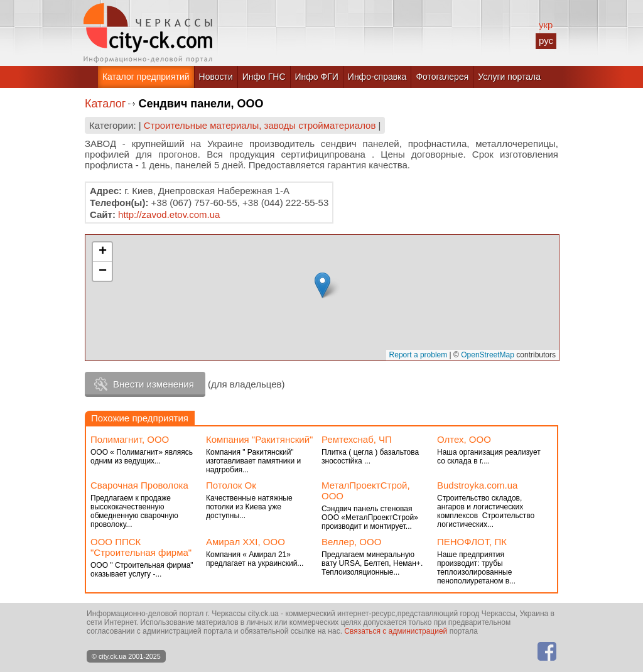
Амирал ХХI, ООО (246, 542)
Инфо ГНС (264, 77)
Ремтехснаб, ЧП (357, 439)
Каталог (105, 104)
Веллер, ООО (351, 542)
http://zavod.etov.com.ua (169, 214)
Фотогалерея (442, 77)
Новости (216, 77)
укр (546, 25)
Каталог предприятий (146, 77)
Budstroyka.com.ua (477, 485)
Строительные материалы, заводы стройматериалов (260, 125)
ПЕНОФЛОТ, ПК (472, 542)
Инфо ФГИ (317, 77)
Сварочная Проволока (139, 485)
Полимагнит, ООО (130, 439)
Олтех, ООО (464, 439)
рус (546, 41)
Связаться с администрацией (396, 631)
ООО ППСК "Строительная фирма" (141, 547)
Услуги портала (509, 77)
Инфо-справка (377, 77)
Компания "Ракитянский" (259, 439)
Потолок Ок (231, 485)
